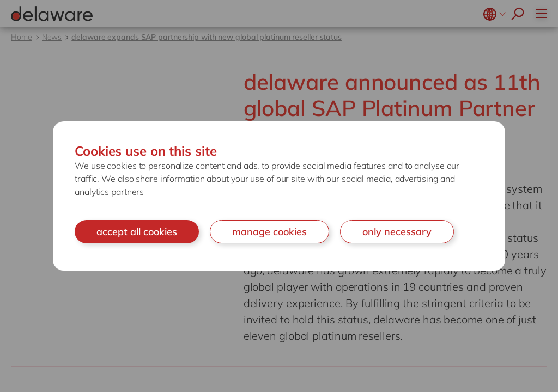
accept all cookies (137, 232)
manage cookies (269, 232)
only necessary (397, 232)
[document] (279, 196)
